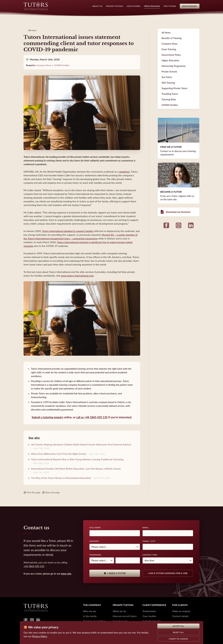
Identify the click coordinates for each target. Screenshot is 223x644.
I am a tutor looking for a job (168, 573)
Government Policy (171, 55)
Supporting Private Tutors (174, 88)
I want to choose (178, 639)
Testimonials (149, 611)
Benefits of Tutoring (172, 38)
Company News (44, 65)
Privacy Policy (40, 636)
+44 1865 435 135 (34, 566)
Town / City (149, 541)
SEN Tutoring (168, 83)
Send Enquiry (190, 6)
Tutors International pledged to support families (68, 231)
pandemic (125, 172)
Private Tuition (115, 6)
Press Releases (152, 6)
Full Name (95, 528)
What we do (119, 611)
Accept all (178, 626)
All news (32, 30)
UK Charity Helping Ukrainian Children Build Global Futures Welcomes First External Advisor (81, 444)
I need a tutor (115, 573)
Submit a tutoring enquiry (47, 417)
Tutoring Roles (169, 99)
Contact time (150, 555)
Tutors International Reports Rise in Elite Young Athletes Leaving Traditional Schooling (77, 459)
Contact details (180, 616)
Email (145, 528)
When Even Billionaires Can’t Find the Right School (59, 454)
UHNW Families (62, 65)
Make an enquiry (181, 611)
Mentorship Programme (174, 66)
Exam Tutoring (169, 49)
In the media (90, 616)
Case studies (149, 616)
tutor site (66, 574)
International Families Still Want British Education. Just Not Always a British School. (76, 469)
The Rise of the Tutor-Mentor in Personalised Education (61, 478)
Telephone (95, 555)
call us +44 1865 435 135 (92, 417)
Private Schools (169, 72)
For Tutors (170, 6)
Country (94, 541)
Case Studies (134, 6)
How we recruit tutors (125, 616)
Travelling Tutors (170, 94)
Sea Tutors (167, 77)
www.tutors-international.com (77, 276)
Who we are (90, 611)
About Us (97, 6)
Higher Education (170, 60)
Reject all (178, 632)
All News (166, 33)
